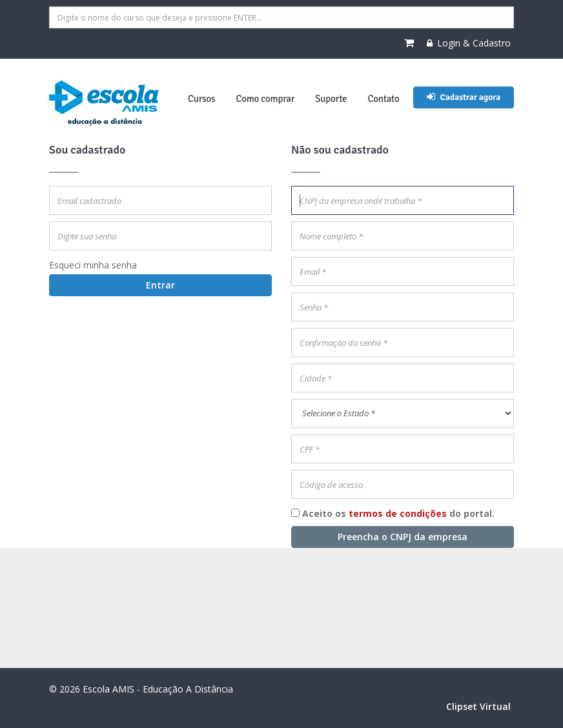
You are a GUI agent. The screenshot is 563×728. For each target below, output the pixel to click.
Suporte (331, 99)
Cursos (201, 99)
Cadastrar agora (464, 97)
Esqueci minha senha (93, 265)
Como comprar (265, 99)
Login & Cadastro (469, 43)
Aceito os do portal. (398, 513)
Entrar (160, 285)
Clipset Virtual (478, 706)
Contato (383, 99)
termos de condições (398, 513)
